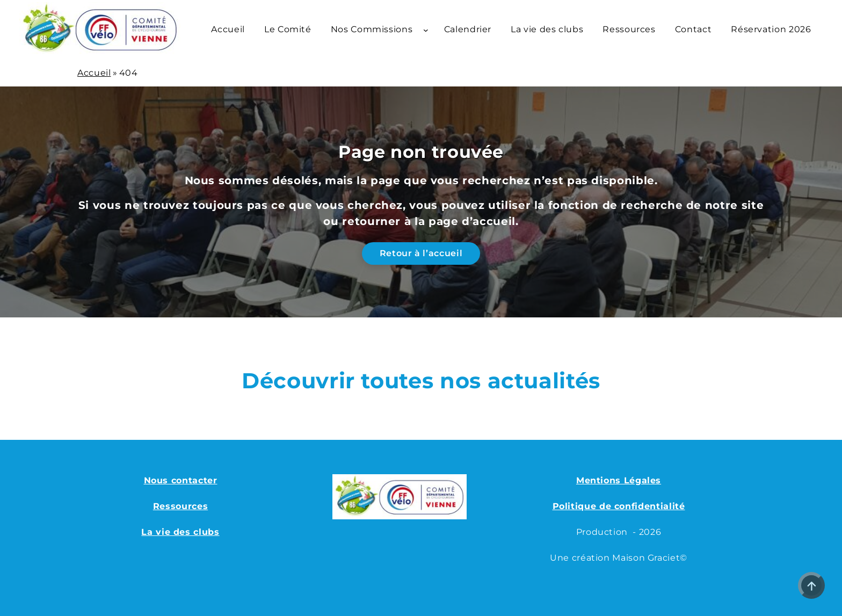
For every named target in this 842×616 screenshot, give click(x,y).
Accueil (94, 73)
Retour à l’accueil (421, 253)
